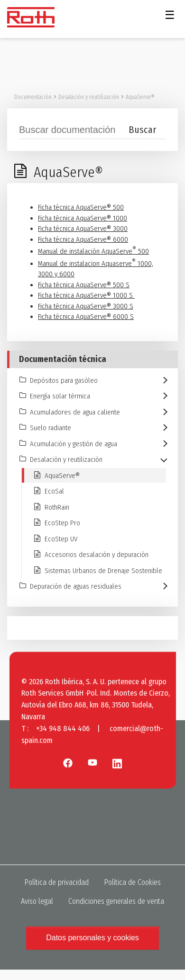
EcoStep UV (61, 539)
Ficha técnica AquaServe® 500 (81, 207)
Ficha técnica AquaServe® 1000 (83, 218)
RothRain (57, 507)
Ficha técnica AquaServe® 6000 (83, 239)
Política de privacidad (56, 882)
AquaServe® (140, 97)
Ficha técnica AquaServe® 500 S (84, 285)
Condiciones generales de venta (116, 901)
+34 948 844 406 (63, 728)
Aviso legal (37, 901)
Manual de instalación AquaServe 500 (93, 251)
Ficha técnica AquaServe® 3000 (83, 229)
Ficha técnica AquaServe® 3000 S (86, 306)
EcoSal (54, 491)
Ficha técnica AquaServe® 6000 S (86, 317)
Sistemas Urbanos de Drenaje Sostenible (103, 571)
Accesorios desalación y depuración (97, 555)
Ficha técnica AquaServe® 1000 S (86, 295)
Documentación (33, 97)
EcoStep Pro (62, 523)
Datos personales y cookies (92, 938)
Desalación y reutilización (89, 97)
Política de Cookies (132, 882)
